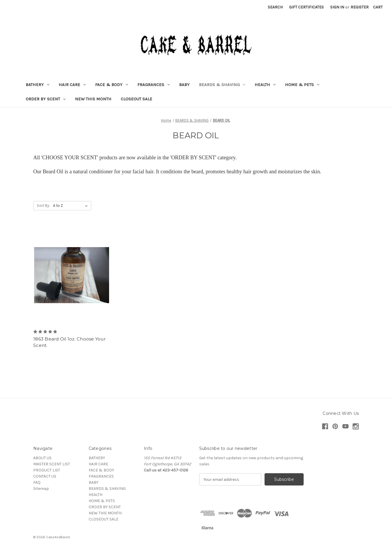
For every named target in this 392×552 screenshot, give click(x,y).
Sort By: (43, 206)
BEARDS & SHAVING (222, 85)
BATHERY (37, 85)
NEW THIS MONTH (93, 99)
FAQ (37, 482)
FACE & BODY (112, 85)
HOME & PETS (302, 85)
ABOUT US (42, 458)
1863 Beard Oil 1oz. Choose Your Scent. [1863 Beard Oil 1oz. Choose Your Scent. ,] (69, 342)
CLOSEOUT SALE (136, 99)
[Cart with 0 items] (378, 7)
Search (275, 7)
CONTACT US (45, 476)
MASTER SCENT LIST (52, 464)
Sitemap (41, 489)
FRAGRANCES (154, 85)
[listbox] (72, 206)
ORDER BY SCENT (46, 99)
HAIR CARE (72, 85)
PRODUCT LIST (47, 470)
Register (360, 7)
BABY (184, 85)
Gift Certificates (306, 7)
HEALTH (265, 85)
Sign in (337, 7)
